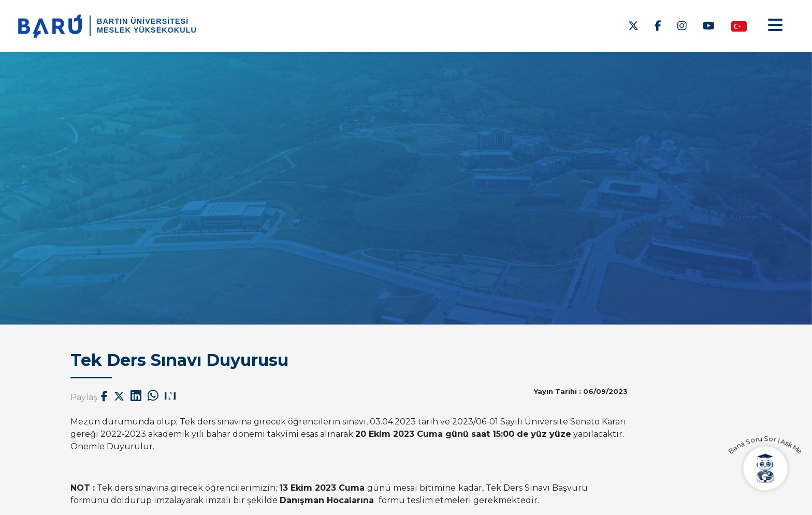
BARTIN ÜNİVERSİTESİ (143, 21)
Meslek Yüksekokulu (147, 30)
